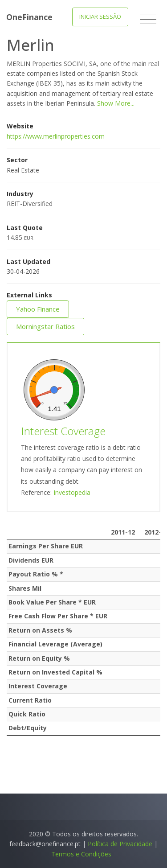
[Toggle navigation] (148, 20)
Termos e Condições (81, 854)
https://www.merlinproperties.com (56, 136)
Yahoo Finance (38, 309)
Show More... (116, 103)
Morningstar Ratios (45, 326)
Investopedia (72, 492)
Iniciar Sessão (100, 16)
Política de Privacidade (120, 844)
